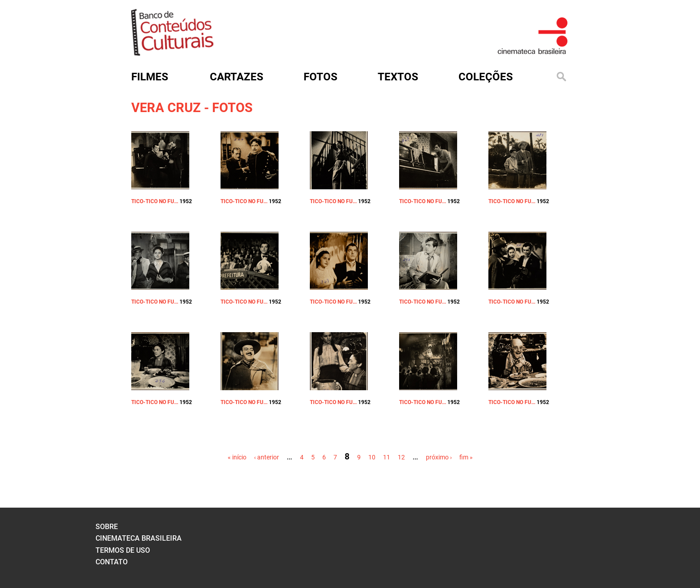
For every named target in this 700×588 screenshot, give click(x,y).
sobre (107, 527)
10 (372, 457)
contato (112, 562)
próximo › (439, 457)
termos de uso (123, 550)
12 (401, 457)
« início (237, 457)
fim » (466, 457)
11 (387, 457)
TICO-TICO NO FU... (155, 201)
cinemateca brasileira (139, 538)
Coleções (486, 77)
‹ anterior (267, 457)
